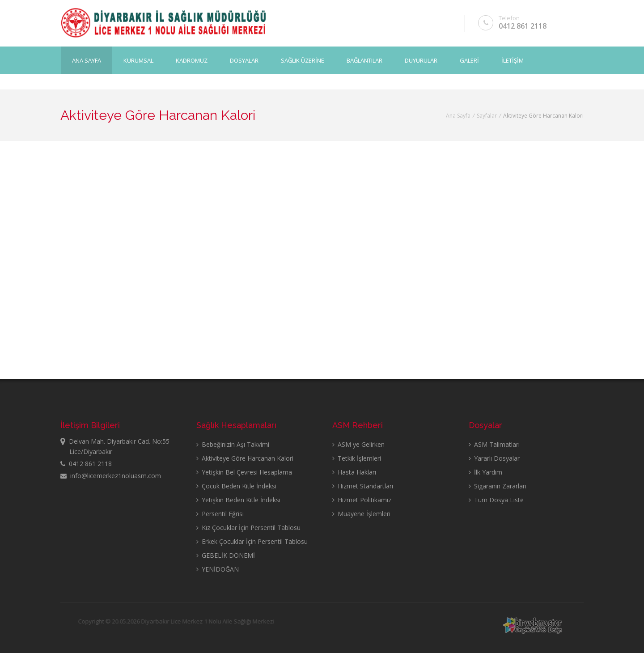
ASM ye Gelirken (358, 444)
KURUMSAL (138, 59)
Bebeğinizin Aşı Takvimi (233, 444)
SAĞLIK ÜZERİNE (303, 59)
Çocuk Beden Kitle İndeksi (236, 486)
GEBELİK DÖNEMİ (226, 555)
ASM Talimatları (494, 444)
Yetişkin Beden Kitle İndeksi (238, 500)
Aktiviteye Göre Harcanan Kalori (245, 458)
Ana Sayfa (87, 59)
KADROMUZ (192, 59)
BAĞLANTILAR (364, 59)
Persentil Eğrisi (220, 514)
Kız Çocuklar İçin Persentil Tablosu (248, 528)
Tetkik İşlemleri (357, 458)
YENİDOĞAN (218, 569)
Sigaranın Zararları (498, 486)
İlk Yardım (485, 472)
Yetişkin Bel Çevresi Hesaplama (244, 472)
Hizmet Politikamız (362, 500)
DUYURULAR (421, 59)
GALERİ (469, 59)
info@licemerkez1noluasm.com (111, 476)
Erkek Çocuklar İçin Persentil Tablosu (252, 541)
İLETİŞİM (513, 59)
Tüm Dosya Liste (496, 500)
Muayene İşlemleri (361, 514)
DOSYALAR (244, 59)
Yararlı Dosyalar (494, 458)
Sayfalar (487, 116)
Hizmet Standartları (363, 486)
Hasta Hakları (354, 472)
